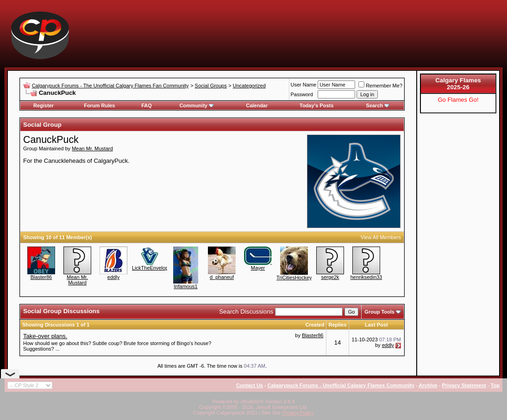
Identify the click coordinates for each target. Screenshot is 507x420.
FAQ (147, 105)
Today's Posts (316, 105)
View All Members (381, 237)
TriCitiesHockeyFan (299, 278)
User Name (304, 85)
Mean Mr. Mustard (92, 148)
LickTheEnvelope (151, 268)
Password (302, 94)
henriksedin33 (366, 277)
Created (315, 325)
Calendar (257, 105)
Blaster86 (41, 277)
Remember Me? (380, 86)
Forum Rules (99, 105)
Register (44, 105)
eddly (113, 277)
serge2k (330, 277)
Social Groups (211, 86)
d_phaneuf (222, 277)
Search (378, 105)
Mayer (258, 268)
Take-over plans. (45, 336)
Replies (337, 325)
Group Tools (379, 312)
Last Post (376, 325)
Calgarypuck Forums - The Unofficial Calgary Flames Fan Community (110, 86)
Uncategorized (249, 86)
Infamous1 (185, 286)
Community (197, 105)
